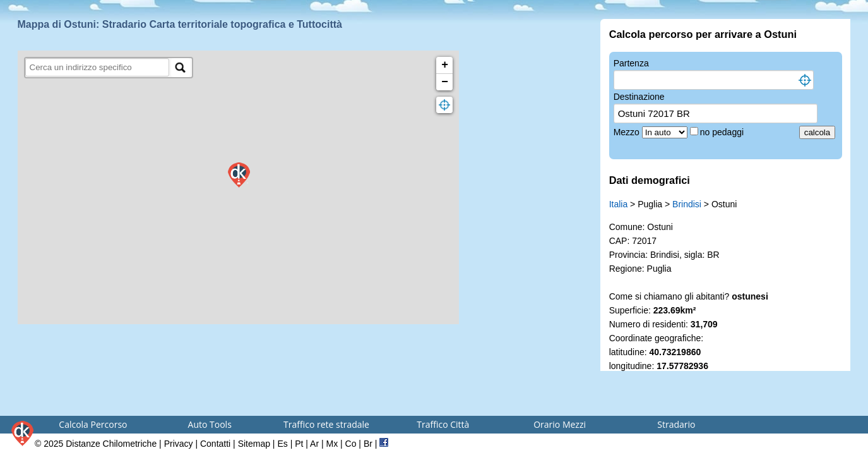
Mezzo (628, 132)
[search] (98, 67)
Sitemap (254, 444)
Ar (314, 444)
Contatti (215, 444)
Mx (332, 444)
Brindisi (687, 204)
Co (351, 444)
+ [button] (445, 65)
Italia (619, 204)
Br (368, 444)
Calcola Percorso (93, 424)
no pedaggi (723, 132)
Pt (299, 444)
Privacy (179, 444)
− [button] (445, 82)
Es (282, 444)
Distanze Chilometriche (111, 444)
